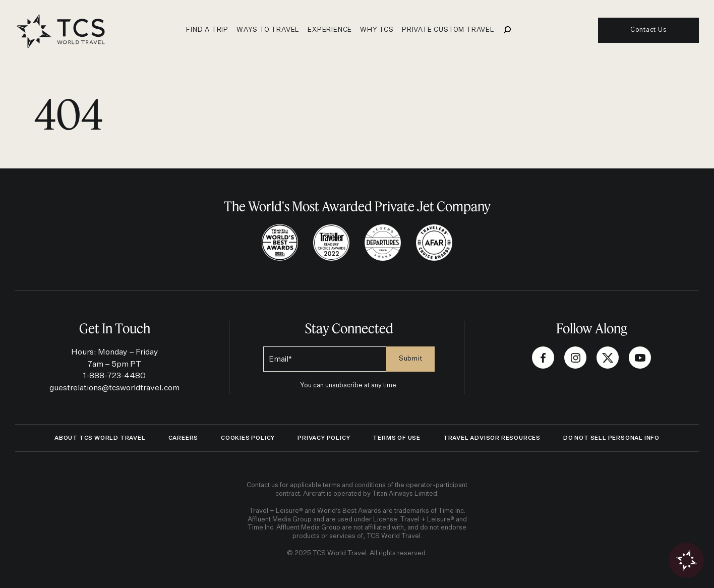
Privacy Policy (324, 438)
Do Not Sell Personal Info (611, 438)
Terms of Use (397, 438)
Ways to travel (268, 30)
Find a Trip (207, 30)
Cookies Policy (248, 438)
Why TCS (377, 30)
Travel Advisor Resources (492, 438)
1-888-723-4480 (114, 376)
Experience (330, 30)
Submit (411, 359)
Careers (184, 438)
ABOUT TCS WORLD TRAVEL (100, 438)
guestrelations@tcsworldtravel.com (114, 388)
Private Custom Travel (448, 30)
